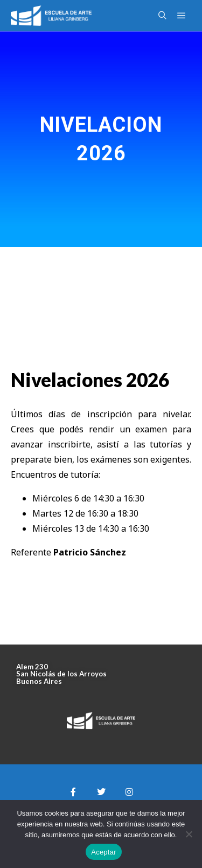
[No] (189, 834)
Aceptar (104, 852)
